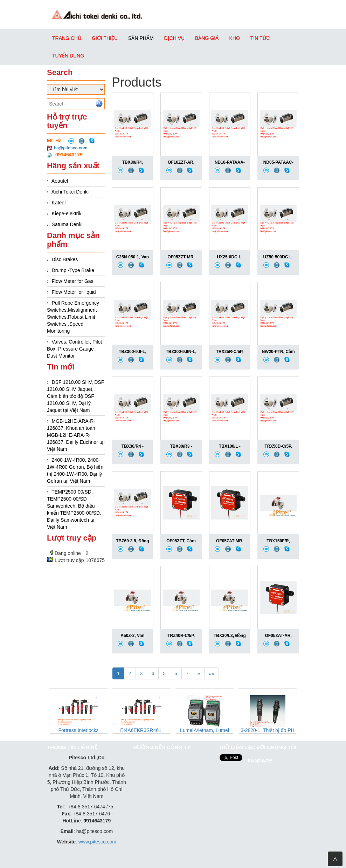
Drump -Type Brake (73, 270)
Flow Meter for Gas (73, 281)
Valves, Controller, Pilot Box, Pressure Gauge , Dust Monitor (74, 349)
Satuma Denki (67, 224)
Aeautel (60, 181)
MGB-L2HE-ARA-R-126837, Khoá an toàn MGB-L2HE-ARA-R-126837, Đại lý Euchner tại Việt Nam (76, 435)
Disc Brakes (65, 259)
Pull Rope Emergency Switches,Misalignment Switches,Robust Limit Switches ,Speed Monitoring (73, 317)
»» (212, 673)
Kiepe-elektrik (67, 213)
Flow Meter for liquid (74, 292)
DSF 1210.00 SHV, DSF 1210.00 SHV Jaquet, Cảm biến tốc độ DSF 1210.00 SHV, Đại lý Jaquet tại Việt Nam (75, 396)
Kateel (59, 203)
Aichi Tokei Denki (70, 192)
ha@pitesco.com (71, 148)
